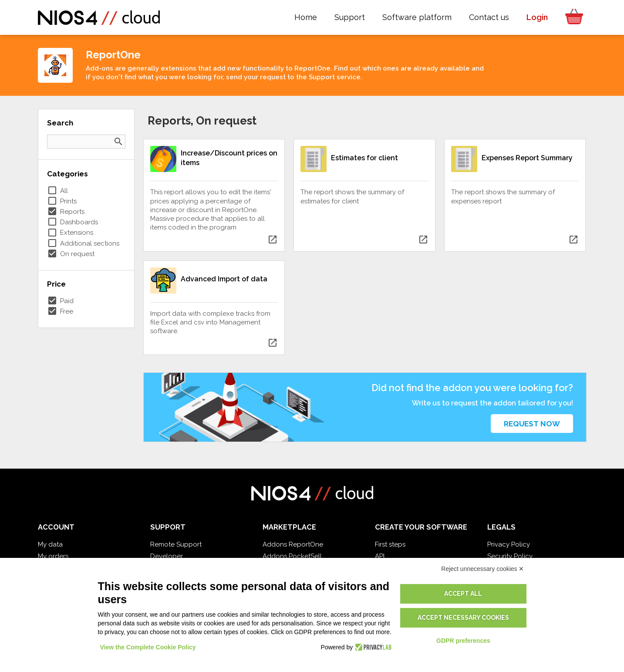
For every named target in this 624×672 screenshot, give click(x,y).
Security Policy (510, 556)
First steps (390, 544)
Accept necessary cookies (463, 618)
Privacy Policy (509, 544)
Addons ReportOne (293, 544)
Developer (167, 556)
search (118, 142)
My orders (53, 556)
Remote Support (176, 544)
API (380, 556)
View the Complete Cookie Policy (148, 647)
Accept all (463, 594)
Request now (532, 424)
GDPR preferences (463, 641)
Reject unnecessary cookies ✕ (482, 569)
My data (50, 544)
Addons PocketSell (292, 556)
